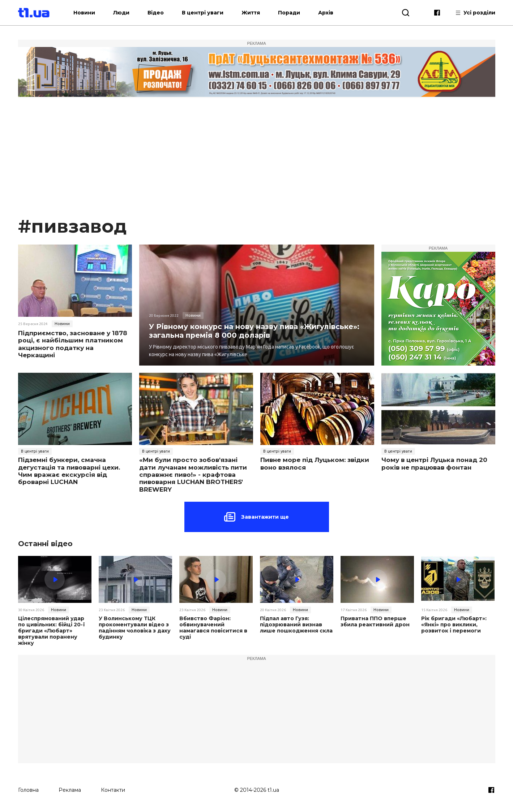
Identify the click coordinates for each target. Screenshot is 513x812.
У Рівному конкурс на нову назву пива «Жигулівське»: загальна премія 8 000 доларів (255, 331)
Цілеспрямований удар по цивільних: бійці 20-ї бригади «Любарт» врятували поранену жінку (51, 631)
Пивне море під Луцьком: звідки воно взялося (315, 463)
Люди (126, 13)
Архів (330, 13)
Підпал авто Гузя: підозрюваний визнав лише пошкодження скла (296, 625)
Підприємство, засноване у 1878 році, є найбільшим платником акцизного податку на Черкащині (73, 344)
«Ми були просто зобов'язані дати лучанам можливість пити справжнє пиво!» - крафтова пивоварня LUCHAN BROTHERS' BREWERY (193, 475)
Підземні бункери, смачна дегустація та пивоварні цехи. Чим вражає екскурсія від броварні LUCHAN (69, 471)
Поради (294, 13)
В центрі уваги (207, 13)
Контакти (113, 789)
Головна (28, 789)
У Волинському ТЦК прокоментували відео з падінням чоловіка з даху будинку (135, 628)
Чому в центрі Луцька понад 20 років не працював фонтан (434, 463)
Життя (255, 13)
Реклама (70, 789)
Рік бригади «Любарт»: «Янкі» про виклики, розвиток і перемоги (454, 625)
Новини (89, 13)
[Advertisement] (257, 160)
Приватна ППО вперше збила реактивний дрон (375, 622)
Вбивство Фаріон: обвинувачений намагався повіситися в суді (213, 628)
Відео (160, 13)
